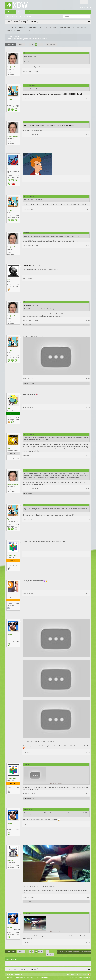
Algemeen (19, 39)
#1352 (88, 489)
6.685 (18, 604)
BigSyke (10, 860)
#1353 (88, 519)
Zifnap (10, 635)
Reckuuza (11, 169)
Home (73, 974)
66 (30, 44)
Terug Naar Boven (81, 974)
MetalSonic (36, 39)
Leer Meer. (29, 30)
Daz (9, 280)
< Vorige (20, 44)
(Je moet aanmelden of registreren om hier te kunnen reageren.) (74, 952)
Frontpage (11, 12)
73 (47, 44)
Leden (29, 12)
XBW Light (10, 974)
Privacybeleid (87, 978)
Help (68, 974)
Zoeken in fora (14, 16)
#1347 (88, 278)
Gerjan (10, 595)
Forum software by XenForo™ (21, 978)
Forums (21, 12)
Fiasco (25, 383)
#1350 (88, 407)
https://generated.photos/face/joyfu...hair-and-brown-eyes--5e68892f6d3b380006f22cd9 (52, 94)
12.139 (17, 105)
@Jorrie (30, 265)
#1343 (88, 135)
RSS (89, 974)
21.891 (17, 564)
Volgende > (53, 44)
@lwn (25, 265)
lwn (9, 448)
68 (36, 44)
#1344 (88, 179)
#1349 (88, 379)
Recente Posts (26, 16)
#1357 (88, 794)
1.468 (18, 457)
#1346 (88, 246)
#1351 (88, 455)
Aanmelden (84, 2)
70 (42, 44)
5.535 (18, 865)
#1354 (88, 554)
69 (39, 44)
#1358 (88, 824)
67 (33, 44)
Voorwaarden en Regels (75, 978)
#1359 (88, 897)
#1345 (88, 209)
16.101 (17, 285)
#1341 (88, 71)
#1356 (88, 752)
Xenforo (23, 974)
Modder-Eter (12, 555)
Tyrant (10, 100)
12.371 (17, 176)
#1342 (88, 98)
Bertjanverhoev (13, 67)
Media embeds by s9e (43, 978)
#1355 (88, 594)
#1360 (88, 942)
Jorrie (9, 409)
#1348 (88, 320)
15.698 (17, 640)
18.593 (17, 417)
